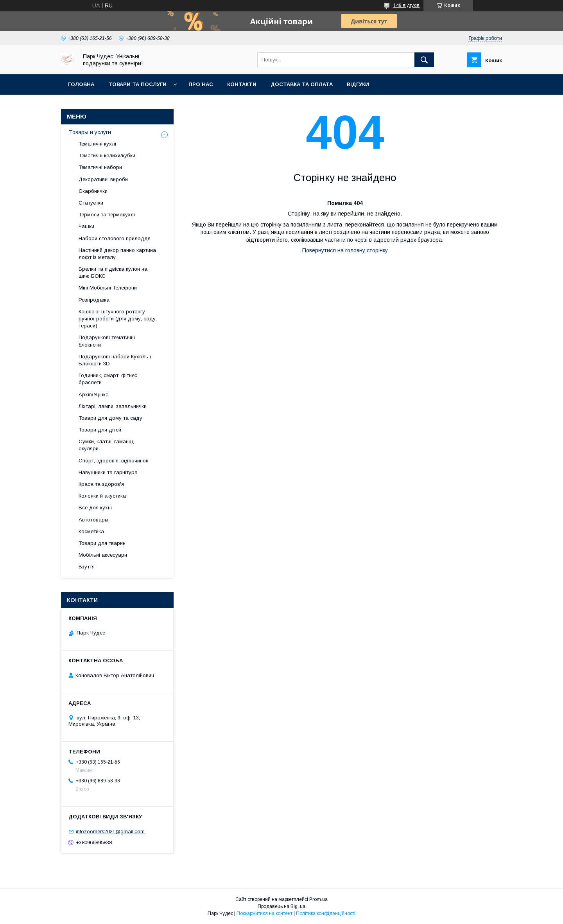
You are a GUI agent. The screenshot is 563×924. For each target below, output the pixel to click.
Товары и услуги (90, 132)
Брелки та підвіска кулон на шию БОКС (113, 272)
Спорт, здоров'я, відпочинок (113, 461)
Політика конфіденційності (326, 913)
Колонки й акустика (102, 496)
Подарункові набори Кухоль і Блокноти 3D (115, 360)
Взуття (87, 567)
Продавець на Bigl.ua (281, 906)
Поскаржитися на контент (264, 913)
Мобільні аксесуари (103, 555)
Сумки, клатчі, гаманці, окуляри (106, 445)
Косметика (91, 531)
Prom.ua (318, 899)
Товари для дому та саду (110, 418)
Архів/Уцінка (94, 395)
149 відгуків (406, 5)
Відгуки (358, 84)
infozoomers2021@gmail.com (110, 831)
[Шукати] (424, 60)
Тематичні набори (100, 167)
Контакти (242, 84)
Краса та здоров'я (101, 484)
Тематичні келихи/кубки (107, 155)
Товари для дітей (100, 430)
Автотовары (93, 520)
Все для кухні (95, 508)
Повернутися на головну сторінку (345, 250)
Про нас (201, 84)
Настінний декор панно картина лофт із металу (117, 254)
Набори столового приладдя (115, 238)
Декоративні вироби (103, 179)
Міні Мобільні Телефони (108, 288)
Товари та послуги (137, 84)
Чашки (86, 226)
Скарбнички (93, 191)
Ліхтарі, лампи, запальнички (113, 406)
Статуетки (91, 203)
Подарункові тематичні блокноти (107, 341)
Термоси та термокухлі (107, 215)
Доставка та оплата (302, 84)
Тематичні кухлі (97, 144)
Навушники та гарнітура (108, 472)
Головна (81, 84)
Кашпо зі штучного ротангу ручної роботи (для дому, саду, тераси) (118, 319)
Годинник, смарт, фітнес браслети (108, 379)
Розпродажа (94, 300)
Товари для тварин (102, 543)
